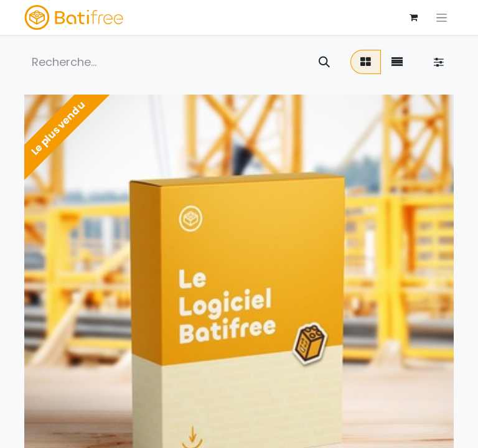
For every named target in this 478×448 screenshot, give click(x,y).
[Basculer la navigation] (442, 17)
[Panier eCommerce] (413, 17)
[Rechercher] (324, 62)
